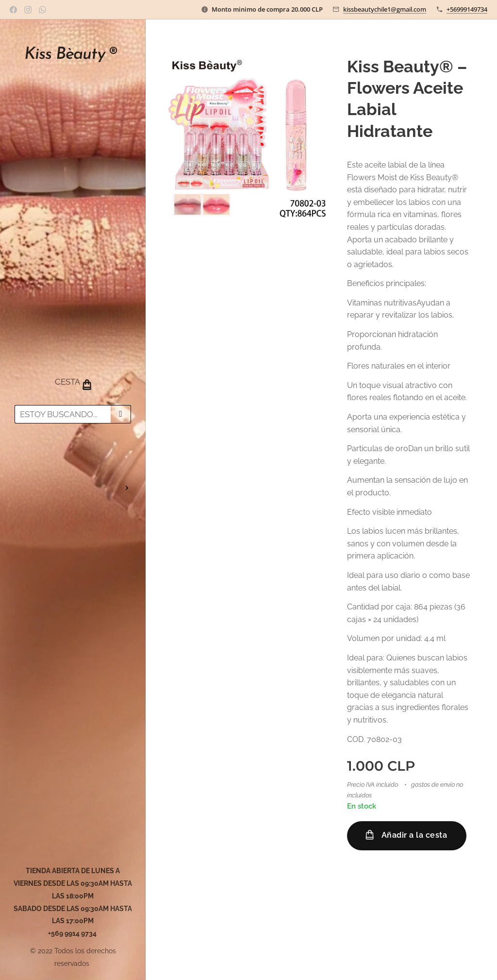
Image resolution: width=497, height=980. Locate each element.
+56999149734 (467, 9)
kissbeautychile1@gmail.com (385, 9)
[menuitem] (73, 459)
